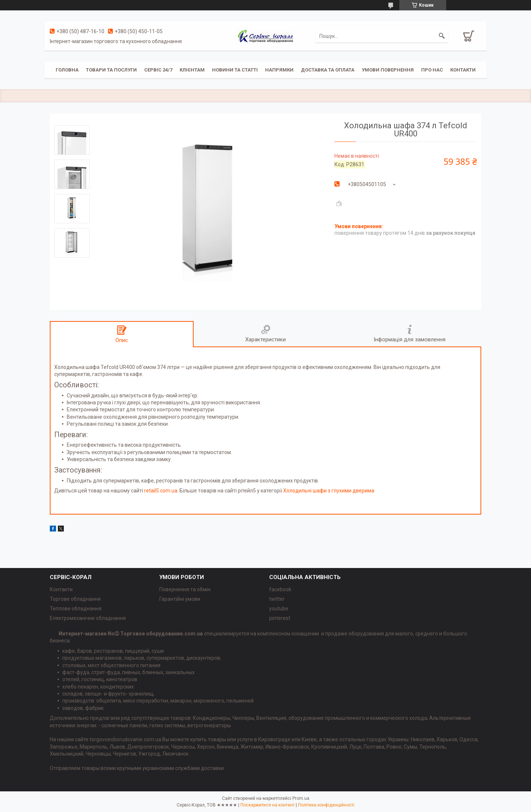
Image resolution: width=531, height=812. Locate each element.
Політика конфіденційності (326, 805)
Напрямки (279, 70)
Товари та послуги (111, 70)
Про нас (432, 70)
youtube (279, 609)
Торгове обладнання (75, 599)
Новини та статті (235, 70)
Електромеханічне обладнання (88, 618)
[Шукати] (442, 36)
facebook (280, 589)
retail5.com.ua (161, 491)
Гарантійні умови (180, 599)
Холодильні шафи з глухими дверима (329, 491)
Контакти (463, 70)
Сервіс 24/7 (158, 70)
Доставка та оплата (328, 70)
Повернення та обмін (185, 589)
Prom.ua (301, 798)
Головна (67, 70)
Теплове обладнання (76, 609)
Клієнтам (192, 70)
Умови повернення (388, 70)
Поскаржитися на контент (268, 805)
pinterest (280, 618)
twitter (277, 599)
